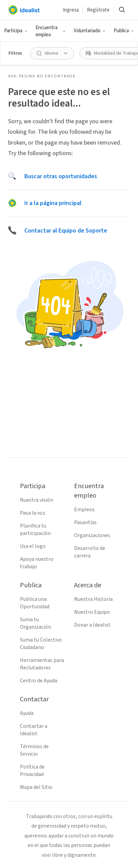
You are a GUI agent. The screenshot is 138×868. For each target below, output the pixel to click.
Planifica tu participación (35, 530)
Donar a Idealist (92, 625)
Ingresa (71, 10)
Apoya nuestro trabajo (37, 563)
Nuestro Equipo (92, 612)
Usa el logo (33, 546)
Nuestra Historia (93, 599)
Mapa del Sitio (36, 787)
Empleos (84, 510)
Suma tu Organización (36, 623)
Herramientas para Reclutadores (42, 664)
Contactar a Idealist (34, 730)
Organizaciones (92, 535)
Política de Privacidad (32, 771)
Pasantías (85, 522)
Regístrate (98, 10)
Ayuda (27, 713)
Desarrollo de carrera (90, 552)
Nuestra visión (37, 500)
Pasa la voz (33, 513)
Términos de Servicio (34, 750)
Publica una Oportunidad (35, 603)
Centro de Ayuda (39, 681)
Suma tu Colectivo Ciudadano (41, 644)
